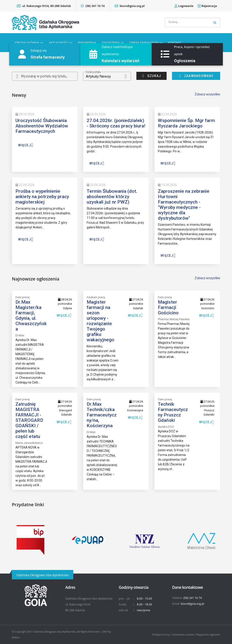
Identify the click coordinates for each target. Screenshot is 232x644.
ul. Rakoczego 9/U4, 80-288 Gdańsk (44, 6)
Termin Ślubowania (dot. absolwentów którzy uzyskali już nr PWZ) (112, 197)
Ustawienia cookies (183, 634)
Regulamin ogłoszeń (208, 634)
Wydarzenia (87, 43)
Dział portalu (93, 72)
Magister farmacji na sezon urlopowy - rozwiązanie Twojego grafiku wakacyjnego (100, 321)
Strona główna (27, 43)
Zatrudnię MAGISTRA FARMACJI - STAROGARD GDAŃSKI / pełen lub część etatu (29, 420)
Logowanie (184, 6)
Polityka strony (161, 634)
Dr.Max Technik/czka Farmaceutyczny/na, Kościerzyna (102, 415)
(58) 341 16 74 (93, 6)
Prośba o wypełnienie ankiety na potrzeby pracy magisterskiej (42, 197)
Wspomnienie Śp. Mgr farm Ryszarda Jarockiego (186, 123)
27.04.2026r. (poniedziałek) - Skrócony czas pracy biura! (116, 123)
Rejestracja (207, 6)
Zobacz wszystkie (207, 94)
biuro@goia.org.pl (130, 6)
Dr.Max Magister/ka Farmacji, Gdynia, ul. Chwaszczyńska (31, 315)
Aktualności (59, 43)
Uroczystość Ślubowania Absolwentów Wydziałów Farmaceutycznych (42, 126)
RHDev (16, 637)
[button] (107, 76)
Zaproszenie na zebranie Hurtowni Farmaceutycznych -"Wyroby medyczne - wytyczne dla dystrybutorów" (184, 205)
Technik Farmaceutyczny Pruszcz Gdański (173, 412)
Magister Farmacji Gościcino (168, 307)
